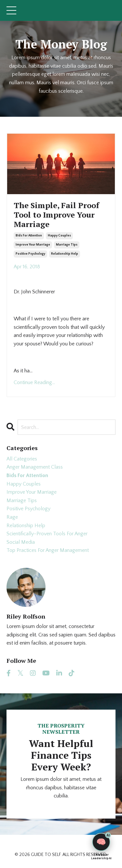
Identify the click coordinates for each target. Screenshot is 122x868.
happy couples (59, 236)
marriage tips (67, 245)
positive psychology (30, 254)
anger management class (35, 467)
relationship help (65, 254)
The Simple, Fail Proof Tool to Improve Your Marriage (56, 215)
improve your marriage (33, 245)
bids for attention (29, 236)
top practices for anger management (48, 550)
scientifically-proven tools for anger (47, 534)
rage (12, 517)
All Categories (22, 459)
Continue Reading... (34, 382)
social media (21, 542)
